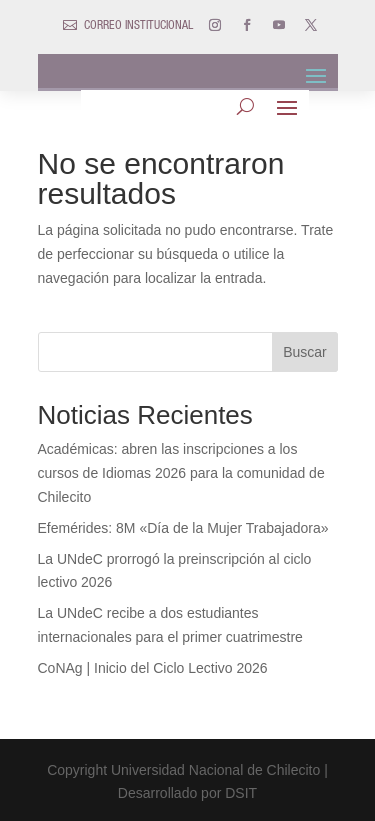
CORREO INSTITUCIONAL (138, 26)
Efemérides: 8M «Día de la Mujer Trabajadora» (183, 528)
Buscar (305, 352)
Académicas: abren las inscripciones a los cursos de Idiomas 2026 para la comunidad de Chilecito (181, 473)
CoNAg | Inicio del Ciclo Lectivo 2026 (153, 668)
